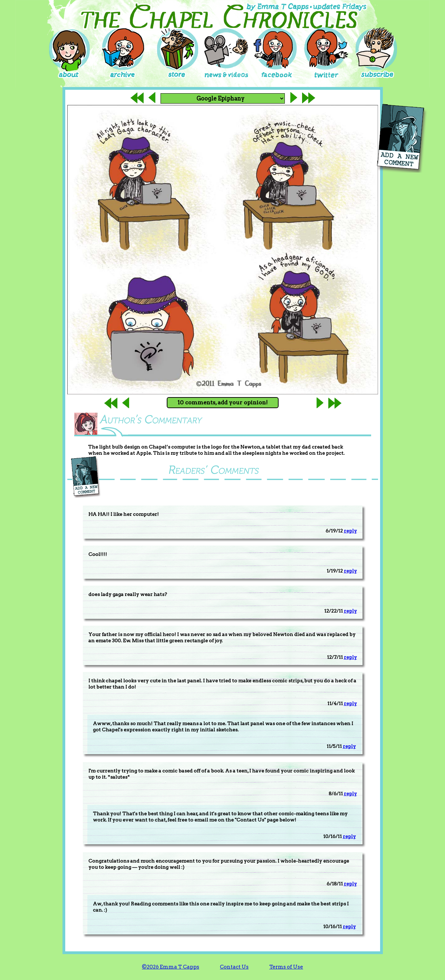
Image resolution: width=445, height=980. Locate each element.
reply (350, 531)
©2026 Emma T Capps (171, 967)
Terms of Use (286, 967)
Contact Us (234, 967)
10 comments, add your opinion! (222, 402)
